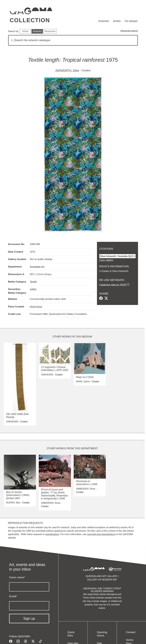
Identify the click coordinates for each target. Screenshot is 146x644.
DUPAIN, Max (13, 503)
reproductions (52, 534)
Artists (117, 21)
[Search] (73, 40)
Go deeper (131, 21)
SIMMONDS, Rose (51, 503)
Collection (30, 20)
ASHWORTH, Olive (67, 70)
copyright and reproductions (101, 534)
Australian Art (37, 267)
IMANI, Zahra (83, 381)
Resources (50, 31)
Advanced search (129, 31)
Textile (33, 282)
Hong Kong (36, 307)
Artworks (104, 21)
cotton (33, 289)
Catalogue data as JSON (113, 285)
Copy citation (106, 260)
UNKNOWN (12, 422)
